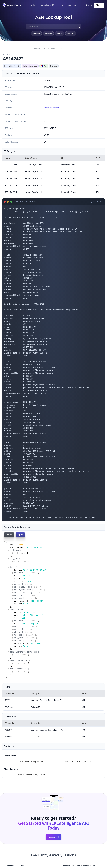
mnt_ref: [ (25, 638)
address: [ (26, 573)
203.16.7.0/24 (11, 165)
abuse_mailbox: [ (28, 587)
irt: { (13, 567)
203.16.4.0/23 (11, 172)
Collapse (9, 535)
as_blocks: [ (17, 550)
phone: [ (24, 632)
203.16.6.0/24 (11, 192)
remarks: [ (26, 596)
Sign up (89, 5)
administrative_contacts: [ (25, 652)
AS (69, 49)
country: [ (25, 627)
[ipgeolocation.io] (13, 5)
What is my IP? (48, 5)
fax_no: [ (24, 635)
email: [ (24, 584)
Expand (21, 535)
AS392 (60, 33)
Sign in (99, 5)
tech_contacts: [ (28, 593)
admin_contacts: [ (29, 590)
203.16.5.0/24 (11, 185)
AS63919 (9, 700)
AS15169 (36, 33)
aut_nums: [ (16, 559)
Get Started (53, 837)
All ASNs (37, 49)
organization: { (18, 610)
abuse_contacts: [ (19, 669)
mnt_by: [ (24, 598)
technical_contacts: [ (22, 661)
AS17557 (48, 33)
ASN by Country (50, 49)
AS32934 (71, 33)
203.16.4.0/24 (11, 179)
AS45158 (9, 707)
